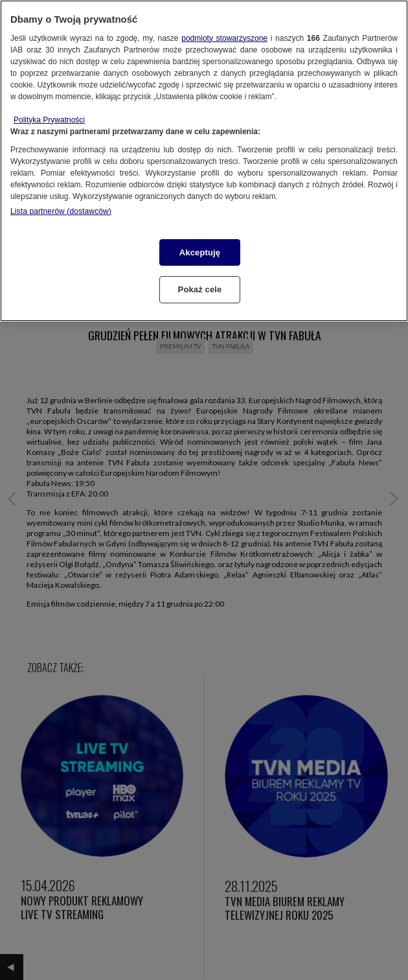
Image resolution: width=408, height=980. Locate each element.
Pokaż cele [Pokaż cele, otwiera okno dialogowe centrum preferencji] (200, 289)
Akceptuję (200, 252)
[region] (204, 161)
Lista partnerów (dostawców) (61, 211)
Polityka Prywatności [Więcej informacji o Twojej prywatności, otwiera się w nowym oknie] (49, 120)
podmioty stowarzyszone (224, 38)
